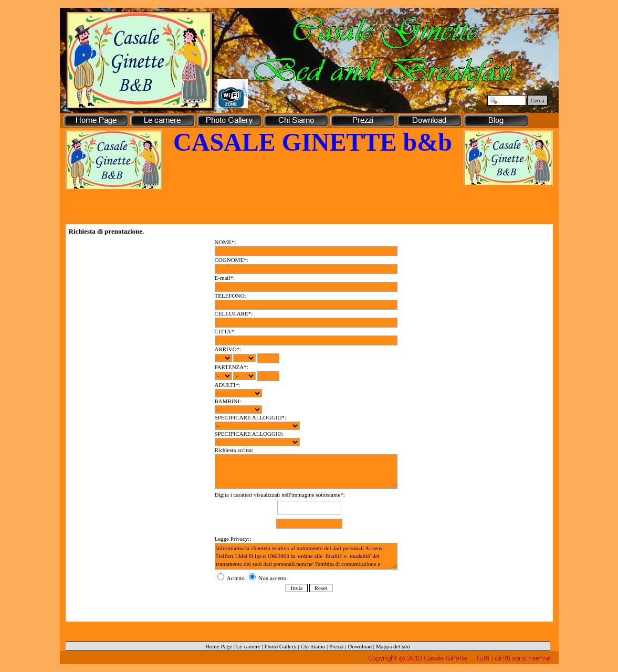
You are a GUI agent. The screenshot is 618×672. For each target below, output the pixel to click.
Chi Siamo (313, 646)
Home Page (219, 646)
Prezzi (336, 646)
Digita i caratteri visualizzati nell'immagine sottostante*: (309, 511)
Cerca (538, 100)
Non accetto (268, 578)
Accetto (232, 578)
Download (360, 646)
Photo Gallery (280, 646)
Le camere (248, 646)
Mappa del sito (393, 646)
